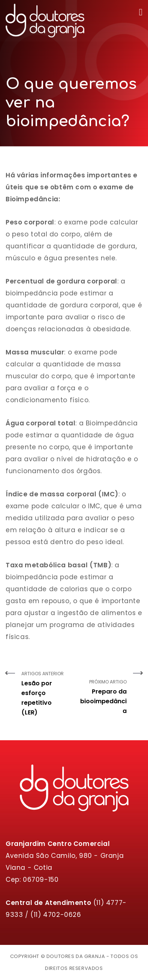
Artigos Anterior (45, 694)
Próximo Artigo (103, 693)
